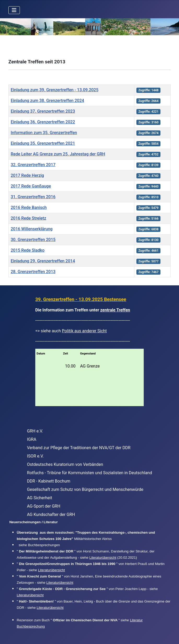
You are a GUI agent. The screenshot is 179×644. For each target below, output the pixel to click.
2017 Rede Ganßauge (31, 186)
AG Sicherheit (39, 498)
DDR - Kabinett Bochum (49, 481)
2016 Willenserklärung (32, 229)
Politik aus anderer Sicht (84, 331)
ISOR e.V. (35, 456)
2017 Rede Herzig (27, 175)
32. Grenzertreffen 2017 (33, 165)
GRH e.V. (35, 431)
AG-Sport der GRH (44, 506)
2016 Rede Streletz (28, 218)
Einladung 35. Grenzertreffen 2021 (43, 143)
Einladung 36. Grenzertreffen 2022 (43, 122)
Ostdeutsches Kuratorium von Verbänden (65, 464)
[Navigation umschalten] (14, 10)
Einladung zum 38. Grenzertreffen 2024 (47, 101)
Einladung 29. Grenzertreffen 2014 (43, 261)
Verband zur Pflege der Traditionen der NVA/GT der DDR (79, 448)
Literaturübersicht (103, 558)
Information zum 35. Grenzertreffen (44, 133)
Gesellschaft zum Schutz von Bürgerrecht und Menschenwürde (85, 489)
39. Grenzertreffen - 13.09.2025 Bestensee (81, 299)
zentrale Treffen (115, 310)
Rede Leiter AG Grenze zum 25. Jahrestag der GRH (58, 154)
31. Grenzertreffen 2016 (33, 197)
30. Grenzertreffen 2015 (33, 240)
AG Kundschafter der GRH (51, 514)
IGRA (32, 439)
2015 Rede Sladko (28, 250)
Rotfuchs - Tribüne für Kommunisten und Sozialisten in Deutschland (89, 473)
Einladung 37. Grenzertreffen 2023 (43, 111)
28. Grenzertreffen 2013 (33, 272)
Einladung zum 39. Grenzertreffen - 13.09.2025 (55, 90)
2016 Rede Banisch (29, 207)
